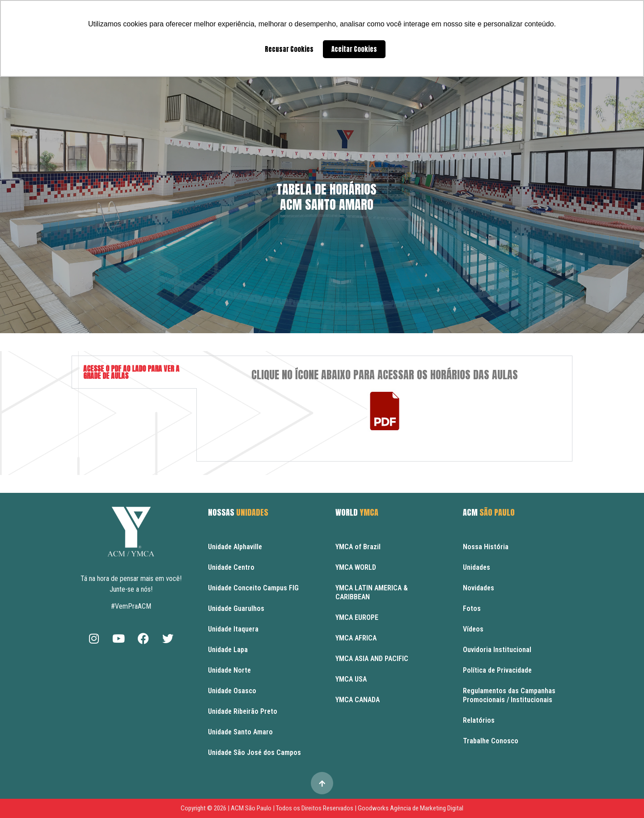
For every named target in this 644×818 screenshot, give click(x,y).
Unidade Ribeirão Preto (243, 711)
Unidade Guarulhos (236, 608)
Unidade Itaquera (233, 629)
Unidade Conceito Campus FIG (253, 588)
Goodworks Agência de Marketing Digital (411, 808)
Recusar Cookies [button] (289, 49)
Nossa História (486, 547)
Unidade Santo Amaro (240, 732)
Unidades (477, 567)
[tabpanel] (384, 409)
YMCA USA (351, 679)
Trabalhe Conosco (491, 741)
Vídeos (473, 629)
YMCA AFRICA (356, 638)
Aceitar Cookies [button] (354, 49)
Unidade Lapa (228, 650)
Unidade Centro (231, 567)
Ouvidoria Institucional (497, 650)
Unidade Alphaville (235, 547)
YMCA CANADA (358, 700)
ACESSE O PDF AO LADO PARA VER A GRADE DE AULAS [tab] (131, 372)
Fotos (472, 608)
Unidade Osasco (232, 691)
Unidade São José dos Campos (254, 752)
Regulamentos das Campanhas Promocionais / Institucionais (509, 695)
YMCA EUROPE (357, 617)
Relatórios (479, 720)
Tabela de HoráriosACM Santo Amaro (326, 197)
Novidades (479, 588)
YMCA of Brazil (358, 547)
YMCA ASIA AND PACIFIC (372, 659)
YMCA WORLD (356, 567)
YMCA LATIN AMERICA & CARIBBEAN (372, 592)
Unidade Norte (229, 670)
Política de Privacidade (497, 670)
